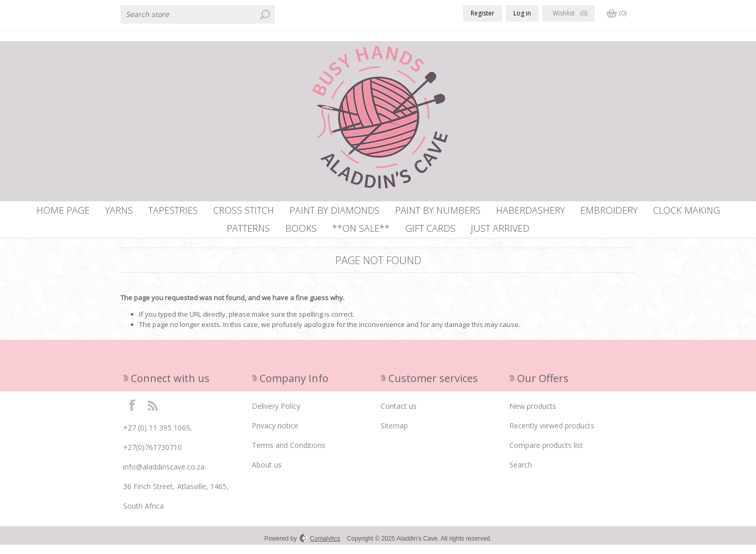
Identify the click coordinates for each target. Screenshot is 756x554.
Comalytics (320, 548)
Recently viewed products (552, 435)
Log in (522, 13)
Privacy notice (275, 435)
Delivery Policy (276, 415)
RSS (152, 414)
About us (267, 474)
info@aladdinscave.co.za (164, 476)
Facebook (132, 414)
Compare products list (546, 454)
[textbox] (198, 14)
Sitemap (394, 435)
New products (533, 415)
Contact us (399, 415)
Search (521, 474)
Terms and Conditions (289, 454)
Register (483, 13)
